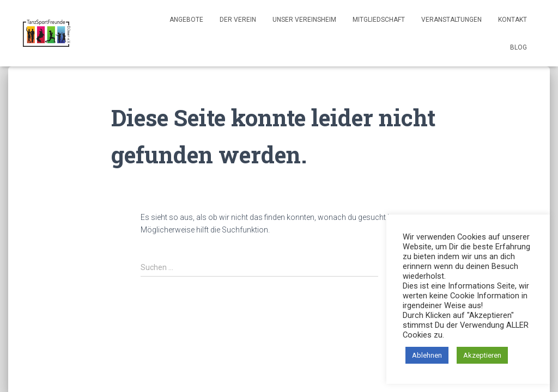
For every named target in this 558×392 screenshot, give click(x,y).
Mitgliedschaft (379, 20)
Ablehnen (427, 355)
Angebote (186, 20)
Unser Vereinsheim (304, 20)
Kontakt (512, 20)
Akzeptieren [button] (482, 355)
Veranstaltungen (451, 20)
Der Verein (238, 20)
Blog (518, 47)
